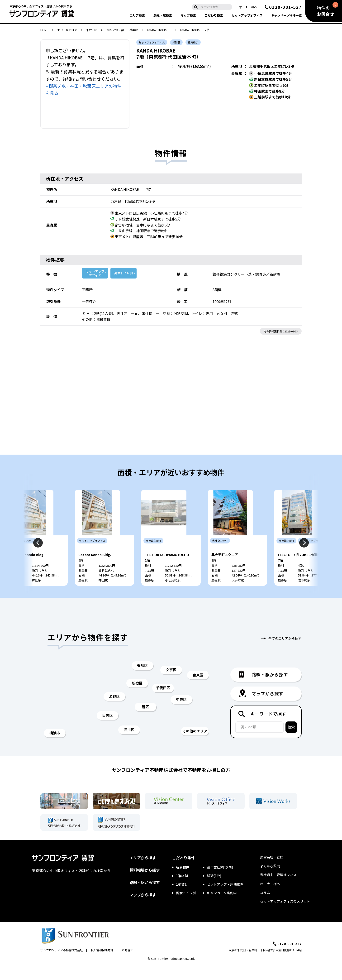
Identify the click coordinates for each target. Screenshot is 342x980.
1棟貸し (182, 898)
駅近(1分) (214, 890)
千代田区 (92, 30)
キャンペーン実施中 (222, 907)
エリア (137, 15)
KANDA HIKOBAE (159, 30)
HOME (44, 30)
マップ (188, 15)
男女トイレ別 (123, 273)
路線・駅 (163, 15)
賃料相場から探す (145, 884)
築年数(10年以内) (220, 881)
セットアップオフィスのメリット (285, 916)
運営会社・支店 (272, 871)
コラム (265, 907)
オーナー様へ (248, 7)
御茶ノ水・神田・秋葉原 (122, 30)
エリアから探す (67, 30)
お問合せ (127, 964)
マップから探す (143, 909)
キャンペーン (286, 15)
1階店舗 (182, 890)
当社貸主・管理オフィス (278, 889)
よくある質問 (270, 880)
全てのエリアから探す (285, 653)
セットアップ (247, 15)
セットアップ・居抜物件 (225, 898)
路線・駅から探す (145, 897)
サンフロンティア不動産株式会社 (62, 964)
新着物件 (183, 881)
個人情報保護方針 (102, 964)
